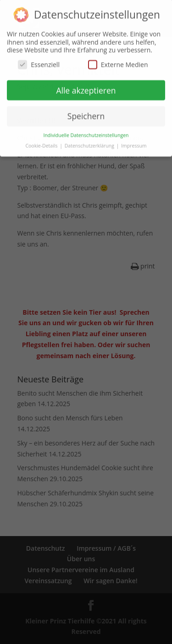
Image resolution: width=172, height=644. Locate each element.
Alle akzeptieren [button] (86, 87)
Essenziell (39, 62)
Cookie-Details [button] (42, 143)
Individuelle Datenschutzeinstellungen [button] (86, 133)
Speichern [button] (86, 113)
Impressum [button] (134, 143)
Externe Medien (118, 62)
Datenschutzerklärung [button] (90, 143)
